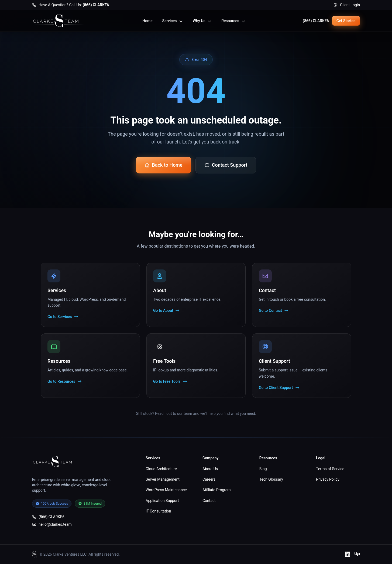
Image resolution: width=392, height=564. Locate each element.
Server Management (162, 479)
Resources (233, 21)
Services (173, 21)
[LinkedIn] (348, 554)
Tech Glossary (271, 479)
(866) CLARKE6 (316, 21)
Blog (263, 469)
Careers (209, 479)
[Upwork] (357, 554)
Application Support (162, 501)
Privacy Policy (328, 479)
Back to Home (164, 165)
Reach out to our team (174, 413)
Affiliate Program (217, 490)
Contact (209, 501)
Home (147, 21)
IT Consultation (158, 511)
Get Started (346, 21)
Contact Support (226, 165)
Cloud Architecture (161, 469)
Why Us (202, 21)
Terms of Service (330, 469)
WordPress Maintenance (166, 490)
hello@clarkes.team (52, 524)
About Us (210, 469)
